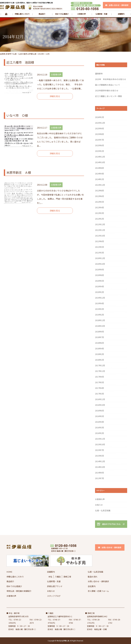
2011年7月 (100, 478)
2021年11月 (100, 230)
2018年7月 (100, 337)
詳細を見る (55, 96)
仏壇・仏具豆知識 (103, 510)
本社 (50, 577)
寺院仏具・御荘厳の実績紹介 (19, 591)
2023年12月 (100, 185)
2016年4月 (100, 422)
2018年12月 (100, 320)
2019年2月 (100, 315)
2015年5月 (100, 456)
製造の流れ (93, 577)
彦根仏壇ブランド (55, 586)
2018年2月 (100, 354)
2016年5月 (100, 416)
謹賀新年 (99, 74)
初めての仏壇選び (62, 14)
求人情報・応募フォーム (98, 591)
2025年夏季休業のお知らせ (107, 90)
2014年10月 (100, 467)
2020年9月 (100, 269)
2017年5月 (100, 382)
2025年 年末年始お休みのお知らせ (111, 79)
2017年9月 (100, 377)
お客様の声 (82, 14)
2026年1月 (100, 117)
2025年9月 (100, 128)
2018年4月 (100, 348)
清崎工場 (67, 577)
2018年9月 (100, 332)
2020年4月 (100, 286)
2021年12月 (100, 224)
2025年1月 (100, 151)
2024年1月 (100, 179)
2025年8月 (100, 134)
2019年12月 (100, 298)
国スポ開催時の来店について (108, 85)
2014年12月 (100, 461)
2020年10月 (100, 264)
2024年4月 (100, 174)
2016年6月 (100, 411)
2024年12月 (100, 157)
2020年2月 (100, 292)
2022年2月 (100, 219)
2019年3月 (100, 309)
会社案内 (92, 586)
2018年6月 (100, 343)
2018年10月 (100, 326)
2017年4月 (100, 388)
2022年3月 (100, 213)
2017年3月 (100, 394)
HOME (6, 14)
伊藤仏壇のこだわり (22, 14)
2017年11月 (100, 371)
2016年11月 (100, 399)
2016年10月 (100, 405)
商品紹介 (42, 14)
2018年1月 (100, 360)
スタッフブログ (54, 596)
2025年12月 (100, 123)
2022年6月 (100, 196)
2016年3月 (100, 427)
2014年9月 (100, 473)
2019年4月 (100, 303)
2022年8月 (100, 190)
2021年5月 (100, 247)
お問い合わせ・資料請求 (98, 581)
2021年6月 (100, 241)
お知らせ (99, 505)
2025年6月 (100, 145)
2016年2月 (100, 433)
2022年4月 (100, 207)
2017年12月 (100, 365)
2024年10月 (100, 162)
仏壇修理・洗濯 (101, 14)
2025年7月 (100, 140)
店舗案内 (121, 14)
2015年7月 (100, 450)
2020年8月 (100, 275)
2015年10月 (100, 444)
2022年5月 (100, 202)
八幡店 (58, 577)
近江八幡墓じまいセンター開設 (108, 96)
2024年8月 (100, 168)
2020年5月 (100, 281)
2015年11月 (100, 439)
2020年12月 (100, 258)
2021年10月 (100, 236)
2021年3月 (100, 253)
